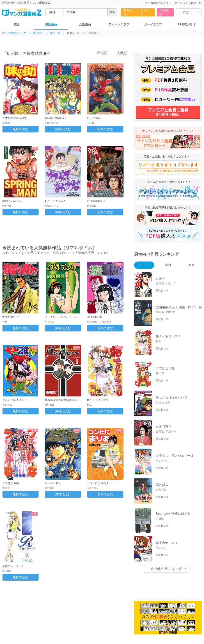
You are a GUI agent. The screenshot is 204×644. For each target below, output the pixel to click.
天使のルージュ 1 (13, 566)
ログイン (145, 12)
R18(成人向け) (187, 24)
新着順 (100, 53)
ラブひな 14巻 (11, 483)
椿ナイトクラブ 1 (98, 400)
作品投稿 (164, 12)
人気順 (119, 53)
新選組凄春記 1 (96, 201)
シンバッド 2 (53, 483)
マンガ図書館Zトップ (14, 33)
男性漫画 (51, 24)
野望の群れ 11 (11, 317)
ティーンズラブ (119, 24)
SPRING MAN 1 (12, 201)
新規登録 (128, 12)
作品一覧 (55, 33)
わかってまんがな (55, 201)
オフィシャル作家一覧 (188, 3)
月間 (192, 265)
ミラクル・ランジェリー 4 (61, 317)
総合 (17, 24)
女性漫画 (85, 24)
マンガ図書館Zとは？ (158, 3)
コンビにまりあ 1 (98, 483)
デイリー (144, 265)
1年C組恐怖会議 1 (56, 118)
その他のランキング (166, 569)
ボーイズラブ (153, 24)
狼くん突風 (94, 118)
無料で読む (21, 129)
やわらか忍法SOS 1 (14, 400)
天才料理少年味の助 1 (16, 118)
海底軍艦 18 (94, 317)
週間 (168, 265)
